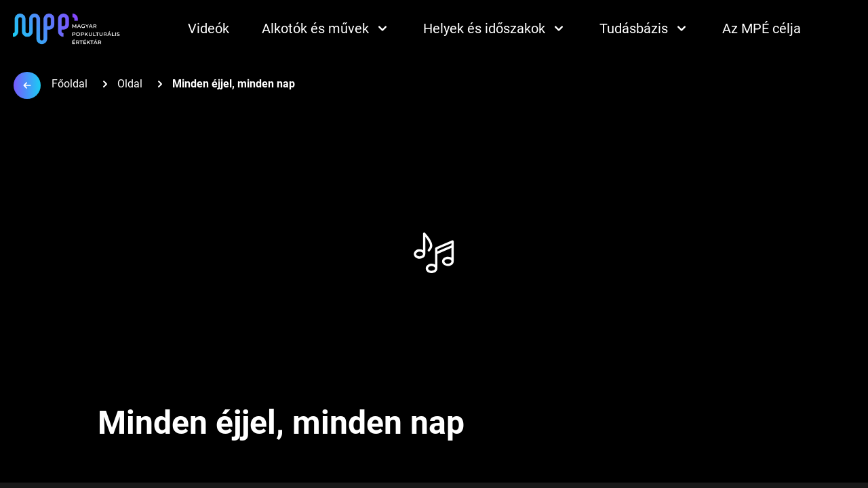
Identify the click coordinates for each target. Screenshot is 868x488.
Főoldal (70, 84)
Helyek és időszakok (495, 28)
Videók (209, 28)
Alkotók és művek (326, 28)
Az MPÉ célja (762, 28)
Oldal (130, 84)
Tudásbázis (645, 28)
